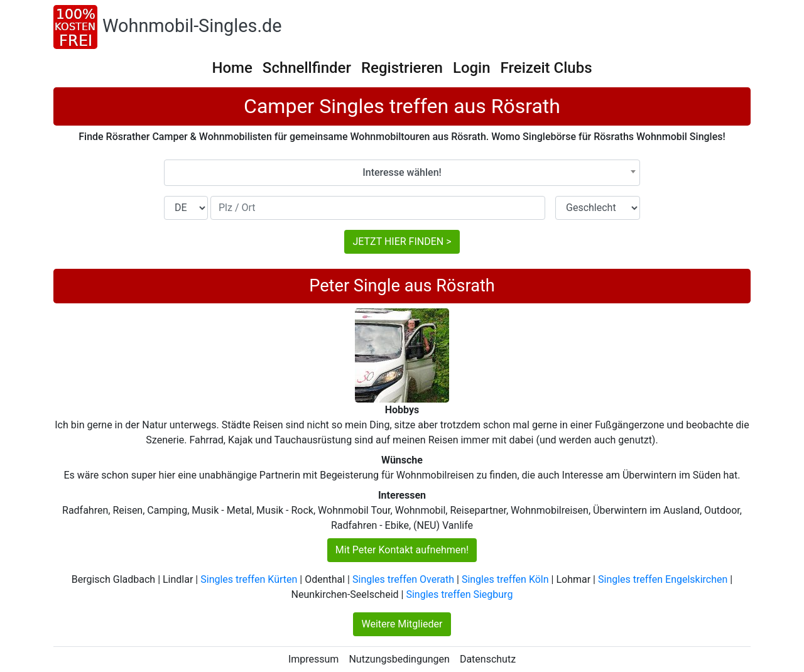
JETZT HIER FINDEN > (402, 241)
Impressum (314, 659)
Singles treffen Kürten (249, 579)
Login (472, 68)
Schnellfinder (307, 68)
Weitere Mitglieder (402, 624)
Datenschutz (488, 659)
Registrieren (402, 68)
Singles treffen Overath (403, 579)
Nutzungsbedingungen (399, 659)
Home (232, 68)
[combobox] (402, 173)
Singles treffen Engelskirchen (663, 579)
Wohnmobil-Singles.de (192, 26)
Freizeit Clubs (546, 68)
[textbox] (402, 173)
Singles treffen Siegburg (459, 594)
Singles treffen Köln (505, 579)
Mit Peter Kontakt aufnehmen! (402, 550)
